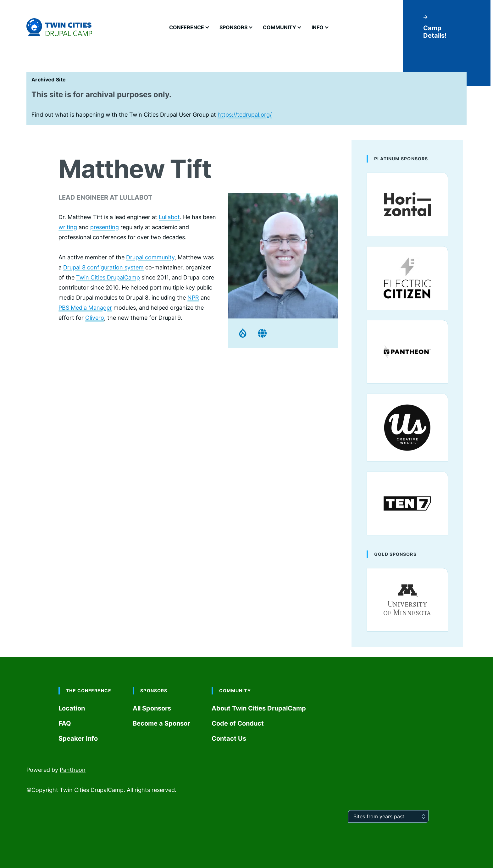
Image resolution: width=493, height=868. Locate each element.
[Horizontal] (407, 204)
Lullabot (169, 217)
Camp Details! (435, 27)
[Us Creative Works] (407, 428)
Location (72, 708)
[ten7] (407, 503)
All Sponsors (152, 708)
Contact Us (229, 738)
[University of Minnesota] (407, 600)
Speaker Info (78, 738)
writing (68, 227)
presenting (105, 227)
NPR (193, 298)
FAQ (65, 723)
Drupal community (150, 257)
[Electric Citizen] (407, 278)
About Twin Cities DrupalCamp (259, 708)
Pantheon (73, 770)
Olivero (95, 318)
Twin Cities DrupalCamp (108, 277)
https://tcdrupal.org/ (245, 115)
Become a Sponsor (161, 723)
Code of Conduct (238, 723)
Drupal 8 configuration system (103, 267)
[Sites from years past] (388, 816)
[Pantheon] (407, 352)
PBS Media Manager (85, 308)
